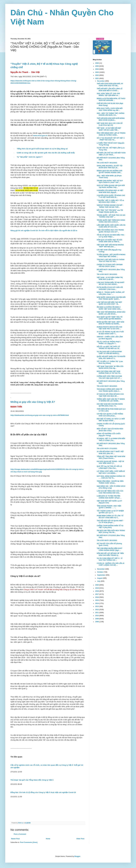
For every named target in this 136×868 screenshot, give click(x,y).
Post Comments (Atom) (29, 842)
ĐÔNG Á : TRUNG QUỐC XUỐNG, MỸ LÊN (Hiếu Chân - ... (111, 293)
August (100, 578)
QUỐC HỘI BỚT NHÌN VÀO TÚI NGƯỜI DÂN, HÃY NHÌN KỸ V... (111, 357)
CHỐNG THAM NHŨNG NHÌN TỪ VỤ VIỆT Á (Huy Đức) (110, 527)
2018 (97, 591)
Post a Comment (20, 834)
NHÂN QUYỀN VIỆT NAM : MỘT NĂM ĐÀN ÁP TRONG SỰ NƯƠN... (110, 323)
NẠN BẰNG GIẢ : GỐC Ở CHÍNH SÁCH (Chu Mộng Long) (111, 487)
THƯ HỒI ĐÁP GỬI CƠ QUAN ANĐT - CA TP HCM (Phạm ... (110, 522)
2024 (97, 69)
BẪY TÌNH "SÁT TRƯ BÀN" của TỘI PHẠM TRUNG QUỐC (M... (110, 211)
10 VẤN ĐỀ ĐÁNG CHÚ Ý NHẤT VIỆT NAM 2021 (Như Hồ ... (110, 452)
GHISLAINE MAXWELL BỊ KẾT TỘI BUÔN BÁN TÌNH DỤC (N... (110, 167)
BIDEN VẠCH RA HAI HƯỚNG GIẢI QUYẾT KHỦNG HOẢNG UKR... (110, 172)
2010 (97, 616)
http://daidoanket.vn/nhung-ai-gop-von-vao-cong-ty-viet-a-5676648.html (40, 415)
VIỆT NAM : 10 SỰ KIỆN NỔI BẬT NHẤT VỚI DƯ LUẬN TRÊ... (109, 129)
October (100, 572)
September (101, 575)
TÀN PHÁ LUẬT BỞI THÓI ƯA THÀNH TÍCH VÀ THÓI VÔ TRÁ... (111, 261)
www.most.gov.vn (40, 135)
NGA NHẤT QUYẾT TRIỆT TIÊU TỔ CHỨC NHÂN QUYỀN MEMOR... (110, 318)
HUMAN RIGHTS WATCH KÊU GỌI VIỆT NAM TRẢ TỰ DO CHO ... (109, 328)
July (99, 581)
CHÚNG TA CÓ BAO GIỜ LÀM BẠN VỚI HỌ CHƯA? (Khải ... (110, 265)
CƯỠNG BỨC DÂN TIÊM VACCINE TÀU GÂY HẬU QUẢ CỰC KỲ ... (109, 377)
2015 (97, 600)
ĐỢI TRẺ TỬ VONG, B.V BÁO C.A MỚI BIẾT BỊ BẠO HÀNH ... (111, 420)
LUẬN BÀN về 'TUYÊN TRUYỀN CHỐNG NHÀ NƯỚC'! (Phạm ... (109, 497)
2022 (97, 75)
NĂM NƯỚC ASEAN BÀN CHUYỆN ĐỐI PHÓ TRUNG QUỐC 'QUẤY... (111, 298)
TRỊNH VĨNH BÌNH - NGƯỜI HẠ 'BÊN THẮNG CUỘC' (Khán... (110, 482)
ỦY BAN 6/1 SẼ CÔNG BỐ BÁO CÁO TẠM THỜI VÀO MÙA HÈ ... (110, 395)
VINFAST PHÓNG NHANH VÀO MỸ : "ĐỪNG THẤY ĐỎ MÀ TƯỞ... (110, 206)
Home (48, 839)
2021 (97, 78)
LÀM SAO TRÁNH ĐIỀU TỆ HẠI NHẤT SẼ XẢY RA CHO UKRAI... (111, 283)
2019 (97, 588)
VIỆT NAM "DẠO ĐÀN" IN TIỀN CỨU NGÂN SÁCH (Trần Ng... (110, 367)
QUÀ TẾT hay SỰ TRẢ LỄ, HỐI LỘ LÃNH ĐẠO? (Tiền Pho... (109, 467)
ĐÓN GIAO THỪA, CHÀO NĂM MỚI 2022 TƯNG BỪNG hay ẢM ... (110, 109)
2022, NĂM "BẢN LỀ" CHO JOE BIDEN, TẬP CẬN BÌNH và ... (108, 95)
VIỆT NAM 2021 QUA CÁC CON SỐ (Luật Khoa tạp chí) (110, 124)
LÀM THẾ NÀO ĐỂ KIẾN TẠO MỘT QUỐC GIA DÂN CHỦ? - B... (109, 303)
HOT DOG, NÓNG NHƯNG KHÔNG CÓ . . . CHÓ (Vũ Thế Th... (111, 477)
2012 (97, 610)
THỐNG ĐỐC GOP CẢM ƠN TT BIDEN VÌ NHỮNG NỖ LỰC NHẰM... (111, 400)
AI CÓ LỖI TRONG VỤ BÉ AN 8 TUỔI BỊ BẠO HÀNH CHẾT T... (110, 333)
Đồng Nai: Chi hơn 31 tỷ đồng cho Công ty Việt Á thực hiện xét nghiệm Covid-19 (43, 792)
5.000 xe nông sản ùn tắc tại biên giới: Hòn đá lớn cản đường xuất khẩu (46, 153)
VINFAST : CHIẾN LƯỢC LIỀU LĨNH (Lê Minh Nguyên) (110, 338)
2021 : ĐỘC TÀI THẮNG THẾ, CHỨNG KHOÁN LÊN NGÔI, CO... (111, 114)
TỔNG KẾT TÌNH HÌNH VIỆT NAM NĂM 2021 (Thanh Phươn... (111, 457)
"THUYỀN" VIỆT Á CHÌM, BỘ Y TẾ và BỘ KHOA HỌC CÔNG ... (110, 201)
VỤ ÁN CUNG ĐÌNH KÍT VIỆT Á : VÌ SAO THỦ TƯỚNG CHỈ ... (110, 559)
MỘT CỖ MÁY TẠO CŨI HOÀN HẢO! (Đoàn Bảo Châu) (110, 430)
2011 (97, 613)
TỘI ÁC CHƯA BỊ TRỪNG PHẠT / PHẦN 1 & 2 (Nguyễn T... (109, 343)
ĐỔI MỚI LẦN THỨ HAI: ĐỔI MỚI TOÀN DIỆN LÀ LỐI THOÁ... (111, 154)
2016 (97, 597)
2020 (97, 585)
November (101, 569)
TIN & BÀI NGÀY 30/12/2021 (107, 163)
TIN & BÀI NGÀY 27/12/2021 (107, 449)
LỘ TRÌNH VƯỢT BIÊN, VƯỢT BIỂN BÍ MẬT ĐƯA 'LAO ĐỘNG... (111, 472)
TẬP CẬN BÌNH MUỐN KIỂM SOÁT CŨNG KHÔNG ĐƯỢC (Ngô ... (110, 549)
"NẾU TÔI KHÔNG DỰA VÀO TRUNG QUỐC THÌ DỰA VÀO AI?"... (110, 231)
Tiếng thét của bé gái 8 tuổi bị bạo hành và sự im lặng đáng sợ (42, 149)
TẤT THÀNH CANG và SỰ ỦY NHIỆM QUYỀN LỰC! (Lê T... (110, 512)
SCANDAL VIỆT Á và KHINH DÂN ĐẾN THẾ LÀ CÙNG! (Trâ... (111, 439)
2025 (97, 66)
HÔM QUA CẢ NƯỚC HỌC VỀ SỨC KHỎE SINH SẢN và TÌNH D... (110, 241)
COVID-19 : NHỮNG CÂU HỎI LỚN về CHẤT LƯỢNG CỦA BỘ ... (111, 564)
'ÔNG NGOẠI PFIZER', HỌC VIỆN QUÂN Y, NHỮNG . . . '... (109, 507)
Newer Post (15, 839)
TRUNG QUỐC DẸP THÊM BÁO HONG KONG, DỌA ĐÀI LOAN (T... (111, 221)
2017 (97, 594)
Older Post (80, 839)
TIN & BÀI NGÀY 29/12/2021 (107, 274)
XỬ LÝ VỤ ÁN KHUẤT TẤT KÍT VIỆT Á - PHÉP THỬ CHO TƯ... (111, 139)
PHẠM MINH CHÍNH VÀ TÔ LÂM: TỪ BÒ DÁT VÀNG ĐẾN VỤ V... (110, 517)
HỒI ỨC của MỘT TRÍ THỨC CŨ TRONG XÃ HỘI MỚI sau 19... (109, 348)
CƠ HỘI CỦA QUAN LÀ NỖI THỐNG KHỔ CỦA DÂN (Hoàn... (110, 415)
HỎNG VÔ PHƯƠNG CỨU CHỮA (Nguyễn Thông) (109, 435)
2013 (97, 606)
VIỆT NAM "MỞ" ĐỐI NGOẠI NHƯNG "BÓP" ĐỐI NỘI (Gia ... (110, 246)
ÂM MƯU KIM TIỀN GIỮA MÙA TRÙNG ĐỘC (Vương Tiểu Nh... (111, 532)
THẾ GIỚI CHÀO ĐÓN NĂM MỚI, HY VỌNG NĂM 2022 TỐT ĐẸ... (110, 85)
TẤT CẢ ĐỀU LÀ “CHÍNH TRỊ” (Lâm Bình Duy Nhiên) (110, 362)
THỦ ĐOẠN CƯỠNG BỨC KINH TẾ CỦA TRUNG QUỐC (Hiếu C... (109, 390)
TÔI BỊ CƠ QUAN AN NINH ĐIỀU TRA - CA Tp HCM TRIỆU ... (111, 236)
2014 (97, 603)
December (101, 81)
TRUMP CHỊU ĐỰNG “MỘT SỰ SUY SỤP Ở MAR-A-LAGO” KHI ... (110, 182)
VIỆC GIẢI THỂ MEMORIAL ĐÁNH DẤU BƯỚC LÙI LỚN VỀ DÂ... (111, 313)
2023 (97, 72)
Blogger (77, 856)
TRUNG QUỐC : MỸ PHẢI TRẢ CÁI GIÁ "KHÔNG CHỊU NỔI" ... (111, 216)
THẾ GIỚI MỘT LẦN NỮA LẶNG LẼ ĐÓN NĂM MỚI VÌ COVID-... (110, 90)
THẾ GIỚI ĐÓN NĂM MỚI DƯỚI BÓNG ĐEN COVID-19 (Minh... (111, 119)
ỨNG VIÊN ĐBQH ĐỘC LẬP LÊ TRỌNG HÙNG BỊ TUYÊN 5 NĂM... (111, 134)
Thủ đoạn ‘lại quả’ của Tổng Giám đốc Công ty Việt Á (32, 780)
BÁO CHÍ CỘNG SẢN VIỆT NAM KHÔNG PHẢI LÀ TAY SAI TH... (109, 372)
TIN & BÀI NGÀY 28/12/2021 (107, 386)
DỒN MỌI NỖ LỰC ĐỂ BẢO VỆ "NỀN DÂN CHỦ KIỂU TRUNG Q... (110, 554)
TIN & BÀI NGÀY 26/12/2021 (107, 540)
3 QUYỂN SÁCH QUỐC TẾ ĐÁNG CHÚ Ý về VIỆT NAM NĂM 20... (111, 196)
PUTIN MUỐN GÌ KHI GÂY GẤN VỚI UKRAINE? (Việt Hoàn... (110, 288)
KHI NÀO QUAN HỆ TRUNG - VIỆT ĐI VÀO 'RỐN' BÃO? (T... (110, 462)
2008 (97, 622)
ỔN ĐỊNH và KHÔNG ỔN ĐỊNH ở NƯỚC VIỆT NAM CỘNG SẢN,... (109, 308)
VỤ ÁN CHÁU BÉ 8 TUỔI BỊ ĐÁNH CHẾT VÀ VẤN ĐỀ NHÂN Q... (109, 353)
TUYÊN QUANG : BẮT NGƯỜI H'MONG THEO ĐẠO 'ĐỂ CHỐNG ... (111, 256)
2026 (97, 63)
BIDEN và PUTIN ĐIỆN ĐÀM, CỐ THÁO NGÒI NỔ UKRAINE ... (111, 99)
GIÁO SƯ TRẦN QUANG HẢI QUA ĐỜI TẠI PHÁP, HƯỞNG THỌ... (111, 186)
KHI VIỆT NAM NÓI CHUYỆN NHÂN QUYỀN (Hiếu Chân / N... (110, 405)
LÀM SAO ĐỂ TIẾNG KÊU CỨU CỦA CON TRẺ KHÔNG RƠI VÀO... (110, 492)
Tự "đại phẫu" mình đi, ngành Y (30, 157)
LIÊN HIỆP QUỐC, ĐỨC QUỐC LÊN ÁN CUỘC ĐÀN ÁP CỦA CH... (111, 226)
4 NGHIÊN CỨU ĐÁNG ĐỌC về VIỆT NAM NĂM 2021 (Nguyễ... (110, 191)
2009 (97, 619)
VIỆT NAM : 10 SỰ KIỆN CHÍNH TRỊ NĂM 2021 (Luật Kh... (110, 278)
